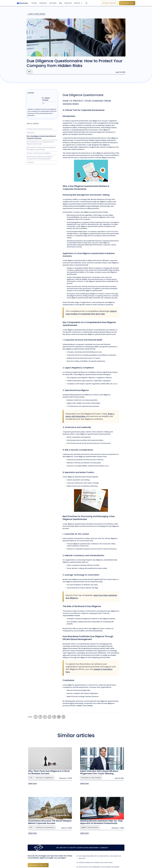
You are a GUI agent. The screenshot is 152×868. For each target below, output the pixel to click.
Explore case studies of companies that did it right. (91, 312)
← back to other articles (36, 14)
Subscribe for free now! (38, 865)
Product (34, 3)
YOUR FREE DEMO (127, 3)
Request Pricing (109, 3)
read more (32, 783)
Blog (61, 3)
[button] (79, 3)
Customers (43, 3)
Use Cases (53, 3)
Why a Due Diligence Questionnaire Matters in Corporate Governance (41, 137)
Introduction (31, 133)
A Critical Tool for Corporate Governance (40, 129)
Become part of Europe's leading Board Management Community (82, 848)
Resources (68, 3)
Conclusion (30, 162)
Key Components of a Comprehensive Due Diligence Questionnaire (40, 143)
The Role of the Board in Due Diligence (39, 153)
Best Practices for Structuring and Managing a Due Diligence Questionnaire (41, 148)
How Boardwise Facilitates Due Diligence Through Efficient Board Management (39, 158)
